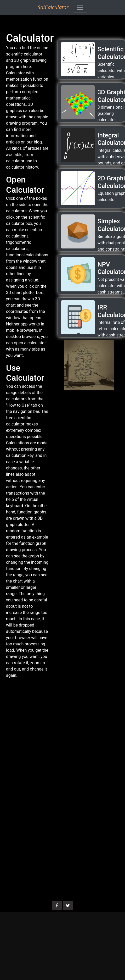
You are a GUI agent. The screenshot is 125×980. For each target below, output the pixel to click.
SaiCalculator (53, 7)
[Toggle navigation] (80, 7)
